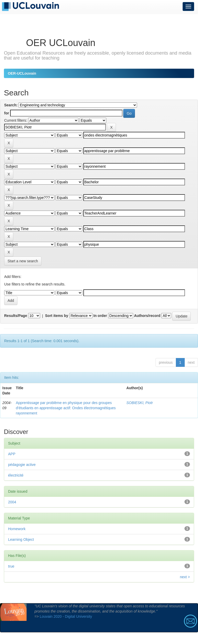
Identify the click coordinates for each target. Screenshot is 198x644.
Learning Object (21, 539)
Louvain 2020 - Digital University (66, 616)
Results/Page (16, 316)
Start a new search (23, 261)
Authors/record (147, 316)
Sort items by (57, 316)
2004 (12, 502)
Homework (17, 529)
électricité (16, 475)
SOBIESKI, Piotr (140, 403)
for (7, 113)
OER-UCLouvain (22, 73)
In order (100, 316)
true (11, 566)
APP (12, 454)
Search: (11, 105)
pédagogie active (22, 465)
